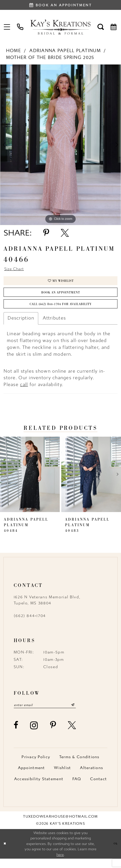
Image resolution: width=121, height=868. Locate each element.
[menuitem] (7, 27)
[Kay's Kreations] (61, 27)
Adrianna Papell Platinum (65, 51)
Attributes (54, 326)
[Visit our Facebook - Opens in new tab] (16, 735)
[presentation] (30, 482)
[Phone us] (20, 27)
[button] (7, 27)
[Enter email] (52, 713)
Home (14, 51)
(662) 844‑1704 (30, 624)
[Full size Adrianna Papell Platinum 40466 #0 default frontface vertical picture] (61, 145)
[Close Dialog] (5, 853)
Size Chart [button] (16, 270)
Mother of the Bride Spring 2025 (50, 58)
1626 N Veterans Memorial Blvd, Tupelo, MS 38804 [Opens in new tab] (47, 608)
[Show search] (101, 27)
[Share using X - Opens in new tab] (65, 233)
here (60, 864)
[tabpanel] (61, 145)
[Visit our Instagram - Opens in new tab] (34, 735)
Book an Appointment (61, 297)
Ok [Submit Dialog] (115, 853)
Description (21, 326)
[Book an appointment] (61, 5)
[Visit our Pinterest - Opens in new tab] (53, 735)
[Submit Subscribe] (86, 713)
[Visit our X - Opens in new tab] (72, 735)
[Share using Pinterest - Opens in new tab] (46, 233)
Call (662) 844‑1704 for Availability (61, 311)
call (24, 393)
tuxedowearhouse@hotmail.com (60, 826)
